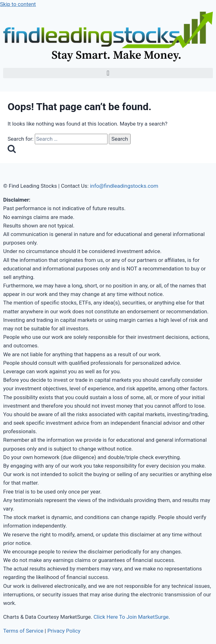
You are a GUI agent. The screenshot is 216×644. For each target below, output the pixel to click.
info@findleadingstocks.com (124, 186)
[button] (108, 73)
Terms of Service (23, 631)
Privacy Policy (64, 631)
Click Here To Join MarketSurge (131, 617)
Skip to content (18, 4)
